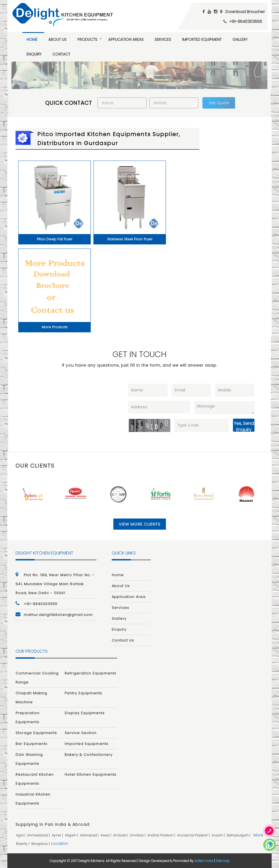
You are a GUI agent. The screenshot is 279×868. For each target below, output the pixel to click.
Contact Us (123, 640)
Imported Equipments (87, 744)
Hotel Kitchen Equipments (90, 775)
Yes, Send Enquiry (244, 426)
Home (32, 39)
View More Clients (140, 524)
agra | (21, 835)
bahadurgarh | (239, 835)
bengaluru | (41, 844)
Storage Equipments (36, 733)
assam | (219, 835)
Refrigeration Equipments (90, 673)
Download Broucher (245, 12)
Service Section (81, 733)
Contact (61, 54)
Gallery (240, 39)
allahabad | (90, 835)
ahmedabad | (39, 835)
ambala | (121, 835)
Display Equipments (85, 713)
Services (163, 39)
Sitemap (223, 861)
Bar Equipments (31, 744)
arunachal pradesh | (194, 835)
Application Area (129, 597)
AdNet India (204, 861)
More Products (55, 327)
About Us (57, 39)
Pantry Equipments (83, 693)
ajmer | (58, 835)
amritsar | (138, 835)
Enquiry (34, 54)
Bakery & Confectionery (89, 755)
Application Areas (126, 39)
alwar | (106, 835)
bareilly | (23, 844)
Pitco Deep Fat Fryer (55, 239)
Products (87, 39)
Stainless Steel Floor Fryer (130, 239)
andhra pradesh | (162, 835)
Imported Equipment (202, 39)
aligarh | (72, 835)
